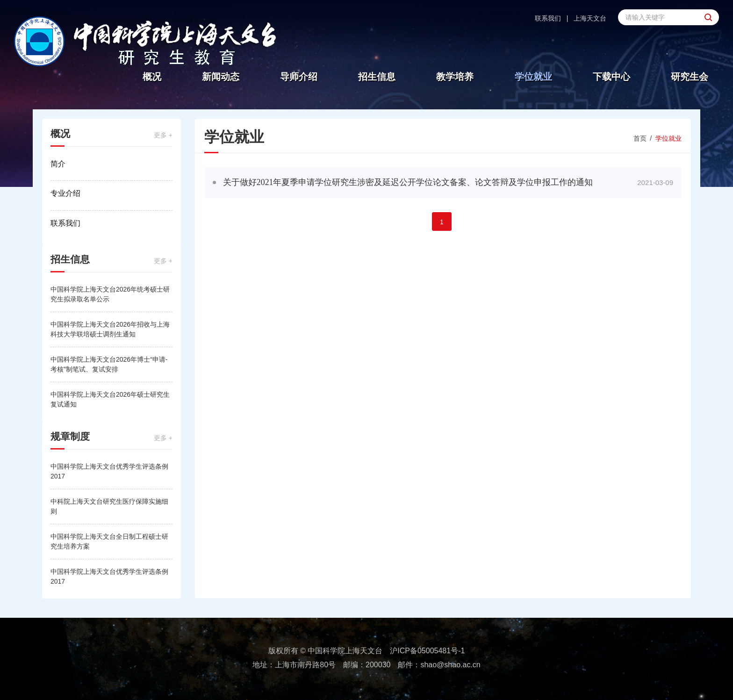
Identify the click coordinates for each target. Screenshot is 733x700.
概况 (152, 77)
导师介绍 (299, 77)
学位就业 (533, 77)
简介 (58, 164)
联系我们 (548, 18)
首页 (640, 138)
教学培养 (455, 77)
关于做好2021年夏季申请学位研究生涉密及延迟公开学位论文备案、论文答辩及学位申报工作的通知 (408, 182)
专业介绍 (65, 193)
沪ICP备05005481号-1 (427, 651)
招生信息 (377, 77)
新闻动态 (221, 77)
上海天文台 (590, 18)
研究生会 (690, 77)
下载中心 (611, 77)
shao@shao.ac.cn (450, 665)
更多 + (163, 135)
